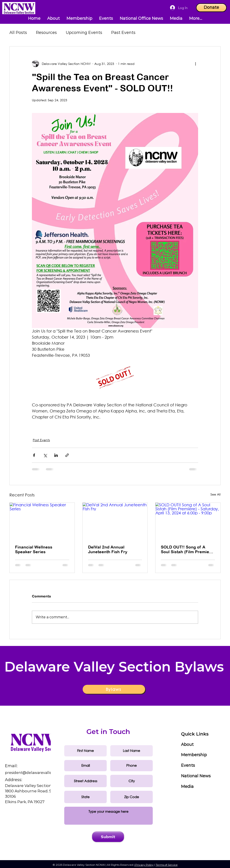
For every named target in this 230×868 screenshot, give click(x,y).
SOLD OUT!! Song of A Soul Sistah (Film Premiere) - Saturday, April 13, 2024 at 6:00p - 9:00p (188, 549)
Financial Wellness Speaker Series (34, 549)
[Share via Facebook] (34, 455)
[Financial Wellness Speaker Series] (42, 521)
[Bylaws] (114, 689)
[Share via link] (67, 455)
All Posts (18, 33)
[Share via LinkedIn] (56, 455)
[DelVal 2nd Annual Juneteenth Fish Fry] (115, 521)
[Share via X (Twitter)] (45, 455)
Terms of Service (167, 865)
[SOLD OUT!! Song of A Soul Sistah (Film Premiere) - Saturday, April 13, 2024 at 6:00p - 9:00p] (188, 521)
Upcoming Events (84, 33)
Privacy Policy (144, 865)
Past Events (123, 33)
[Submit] (108, 837)
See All (216, 494)
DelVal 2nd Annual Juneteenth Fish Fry (108, 549)
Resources (46, 33)
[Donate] (211, 8)
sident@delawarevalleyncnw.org (41, 773)
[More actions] (195, 64)
